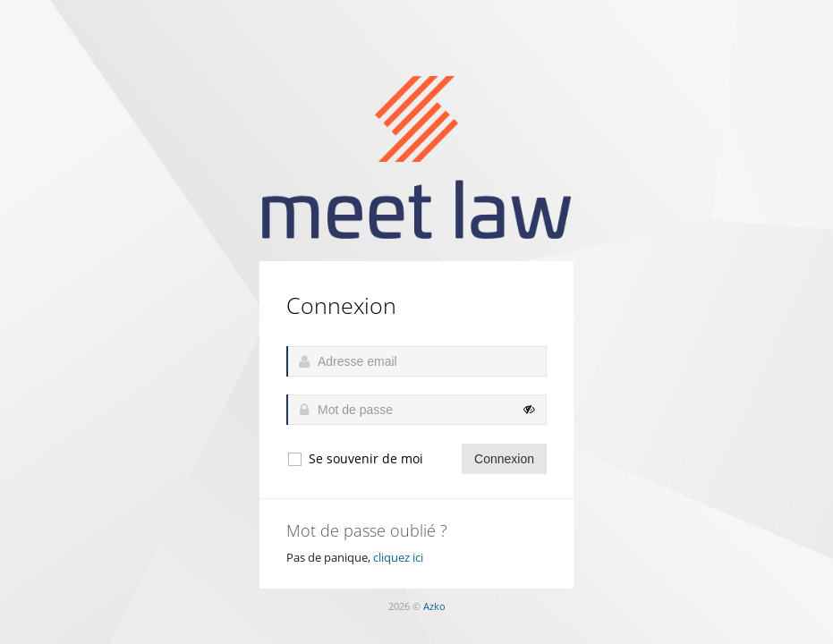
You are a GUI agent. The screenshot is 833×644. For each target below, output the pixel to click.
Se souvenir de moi (355, 459)
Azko (434, 606)
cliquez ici (398, 557)
